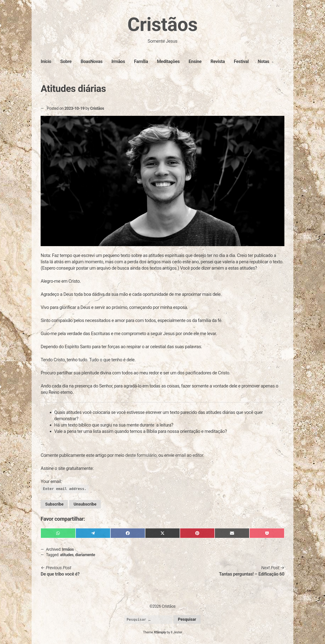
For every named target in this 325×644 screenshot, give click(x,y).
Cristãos (162, 24)
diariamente (85, 555)
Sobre (66, 61)
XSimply (160, 632)
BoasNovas (92, 61)
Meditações (168, 61)
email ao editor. (190, 455)
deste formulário (141, 455)
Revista (218, 61)
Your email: (51, 481)
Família (141, 61)
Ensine (195, 61)
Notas (263, 61)
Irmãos (118, 61)
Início (46, 61)
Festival (241, 61)
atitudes (67, 555)
